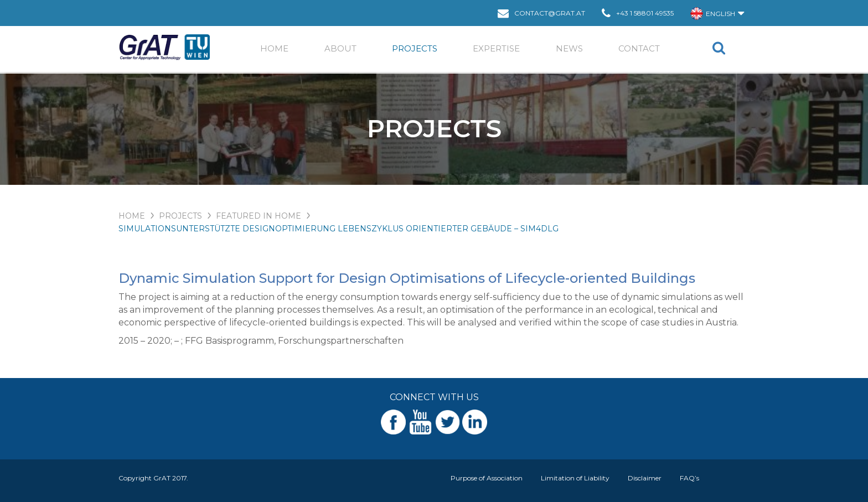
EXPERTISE (496, 48)
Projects (415, 48)
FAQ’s (689, 478)
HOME (132, 216)
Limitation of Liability (575, 478)
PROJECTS (180, 216)
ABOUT (340, 48)
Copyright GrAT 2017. (153, 478)
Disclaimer (645, 478)
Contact (639, 48)
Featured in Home (259, 216)
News (569, 48)
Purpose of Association (487, 478)
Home (274, 48)
